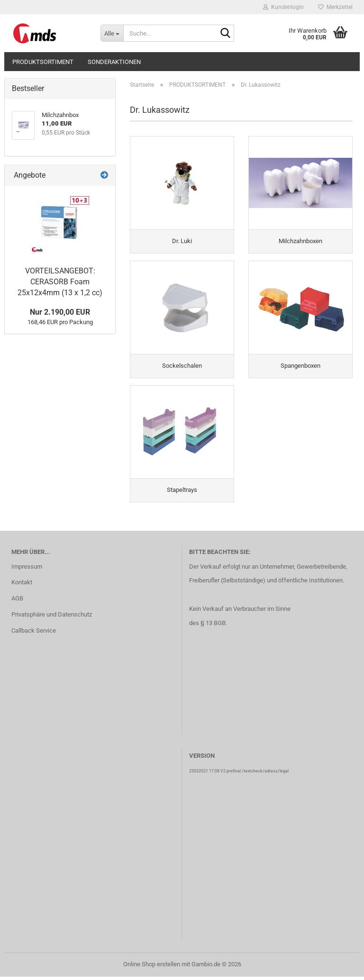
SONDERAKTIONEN (114, 62)
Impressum (27, 570)
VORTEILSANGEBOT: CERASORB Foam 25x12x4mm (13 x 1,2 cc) (60, 282)
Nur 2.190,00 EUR (60, 312)
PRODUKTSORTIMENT (43, 62)
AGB (17, 602)
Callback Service (34, 634)
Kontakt (22, 586)
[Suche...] (112, 33)
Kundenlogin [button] (283, 7)
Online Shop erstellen (152, 967)
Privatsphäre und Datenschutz (52, 618)
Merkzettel (335, 7)
